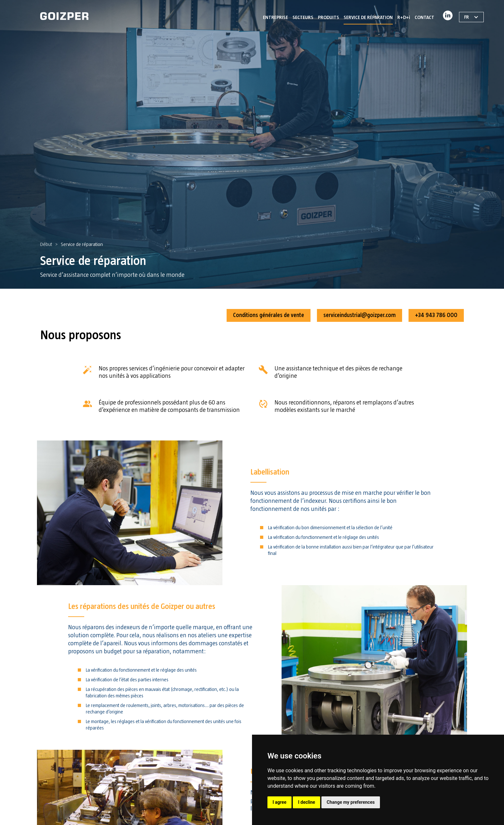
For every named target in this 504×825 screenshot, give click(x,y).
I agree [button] (279, 802)
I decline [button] (306, 802)
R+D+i (404, 17)
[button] (303, 16)
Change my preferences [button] (351, 802)
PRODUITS (328, 17)
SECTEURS (303, 17)
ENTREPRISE (275, 17)
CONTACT (424, 17)
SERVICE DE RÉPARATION (368, 17)
